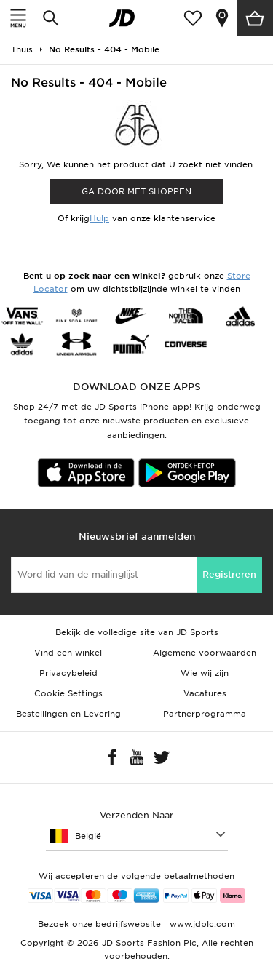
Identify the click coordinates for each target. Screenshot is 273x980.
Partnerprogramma (205, 714)
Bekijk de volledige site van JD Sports (137, 632)
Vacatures (205, 693)
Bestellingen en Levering (68, 714)
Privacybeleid (68, 673)
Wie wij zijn (205, 673)
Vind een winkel (68, 653)
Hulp (99, 218)
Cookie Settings (68, 693)
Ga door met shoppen (136, 191)
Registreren (229, 574)
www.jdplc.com (201, 924)
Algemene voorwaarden (205, 653)
